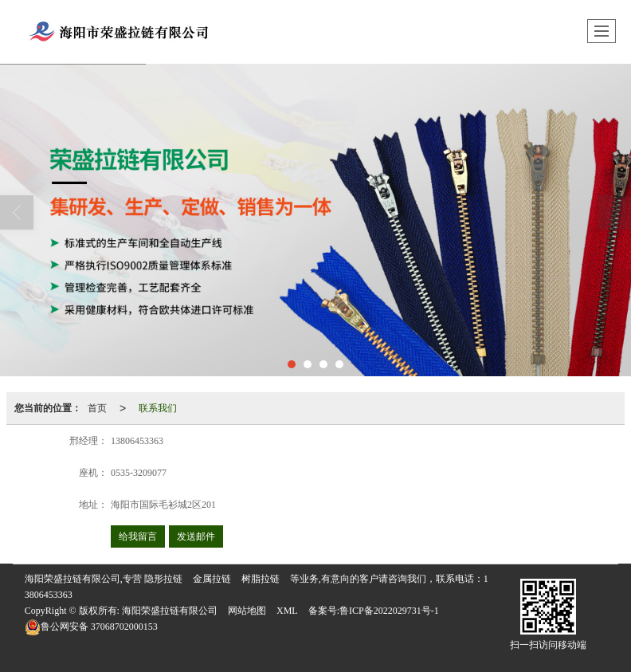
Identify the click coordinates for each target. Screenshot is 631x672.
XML (287, 611)
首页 (97, 408)
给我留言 (138, 536)
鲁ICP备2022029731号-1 (389, 611)
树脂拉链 (261, 579)
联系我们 (158, 408)
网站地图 (247, 611)
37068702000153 (91, 627)
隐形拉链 (163, 579)
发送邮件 (196, 536)
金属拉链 (212, 579)
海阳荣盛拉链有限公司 (170, 611)
